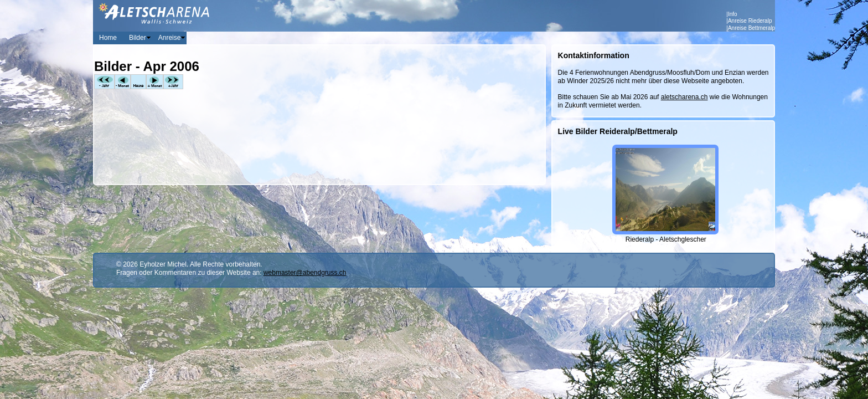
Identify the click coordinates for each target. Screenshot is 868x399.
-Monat (123, 82)
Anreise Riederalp (750, 21)
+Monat (155, 82)
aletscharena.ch (684, 97)
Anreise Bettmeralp (751, 28)
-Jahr (104, 82)
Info (733, 14)
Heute (138, 82)
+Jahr (173, 82)
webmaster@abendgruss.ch (305, 273)
